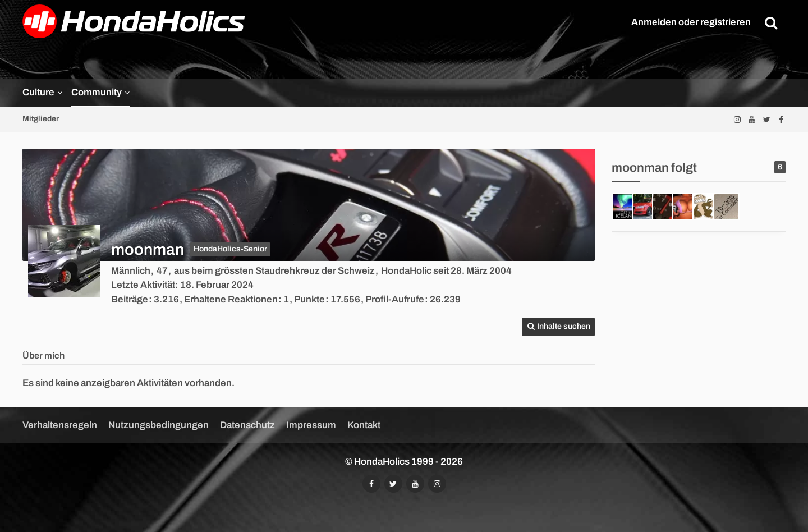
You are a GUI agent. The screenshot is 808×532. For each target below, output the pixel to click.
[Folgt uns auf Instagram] (737, 119)
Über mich (43, 356)
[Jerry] (706, 207)
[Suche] (771, 22)
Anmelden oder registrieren (691, 22)
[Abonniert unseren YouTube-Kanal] (752, 119)
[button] (558, 327)
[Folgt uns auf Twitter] (766, 119)
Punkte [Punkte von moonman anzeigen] (309, 299)
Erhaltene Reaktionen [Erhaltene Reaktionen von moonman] (231, 299)
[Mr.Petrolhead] (625, 207)
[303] (726, 207)
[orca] (686, 207)
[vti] (645, 207)
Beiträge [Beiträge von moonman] (130, 299)
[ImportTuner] (665, 207)
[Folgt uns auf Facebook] (781, 119)
